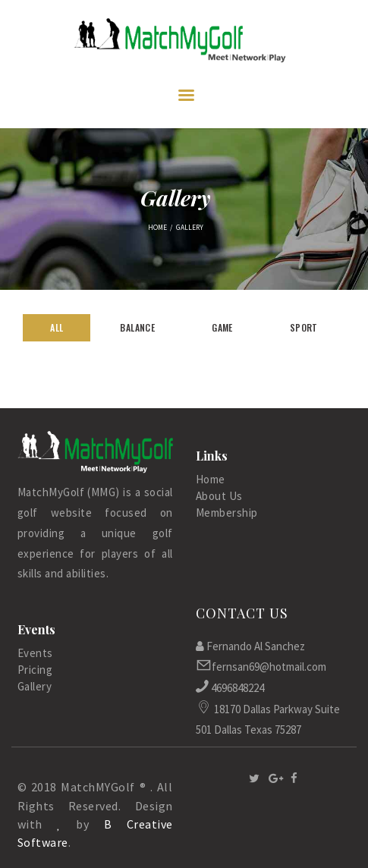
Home (157, 228)
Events (35, 653)
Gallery (35, 686)
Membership (227, 513)
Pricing (35, 670)
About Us (219, 496)
